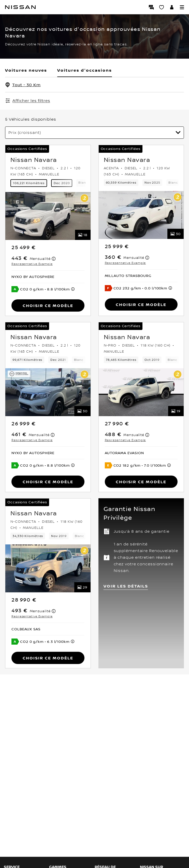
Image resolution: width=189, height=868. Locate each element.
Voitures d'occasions (85, 70)
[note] (54, 259)
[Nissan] (20, 7)
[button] (182, 7)
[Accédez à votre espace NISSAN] (172, 7)
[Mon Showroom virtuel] (162, 7)
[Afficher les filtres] (28, 100)
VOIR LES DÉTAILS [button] (126, 586)
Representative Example (32, 264)
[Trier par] (94, 133)
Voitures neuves (26, 70)
